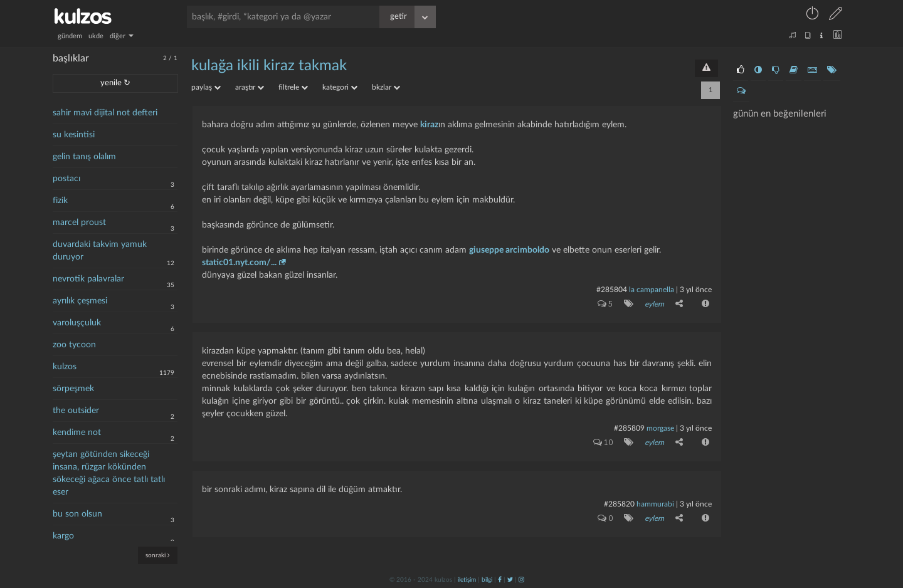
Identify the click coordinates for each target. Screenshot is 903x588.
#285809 (629, 428)
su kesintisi (74, 135)
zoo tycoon (74, 345)
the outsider (76, 411)
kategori (340, 87)
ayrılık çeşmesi (80, 301)
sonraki (158, 555)
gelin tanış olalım (84, 157)
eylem (654, 304)
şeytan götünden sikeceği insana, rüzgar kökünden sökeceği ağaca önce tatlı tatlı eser (109, 473)
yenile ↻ (115, 83)
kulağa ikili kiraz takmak (269, 66)
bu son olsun (77, 514)
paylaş (206, 87)
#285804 (612, 290)
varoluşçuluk (77, 323)
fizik (60, 201)
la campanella (652, 290)
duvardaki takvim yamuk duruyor (100, 251)
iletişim (467, 580)
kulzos (65, 367)
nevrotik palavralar (88, 279)
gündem (70, 36)
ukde (96, 36)
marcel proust (79, 223)
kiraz (429, 125)
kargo (63, 536)
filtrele (293, 87)
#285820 (619, 504)
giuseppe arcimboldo (509, 250)
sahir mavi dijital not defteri (105, 113)
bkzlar (386, 87)
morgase (660, 428)
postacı (66, 179)
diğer (122, 36)
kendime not (77, 433)
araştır (250, 87)
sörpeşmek (73, 389)
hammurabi (655, 504)
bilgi (487, 580)
